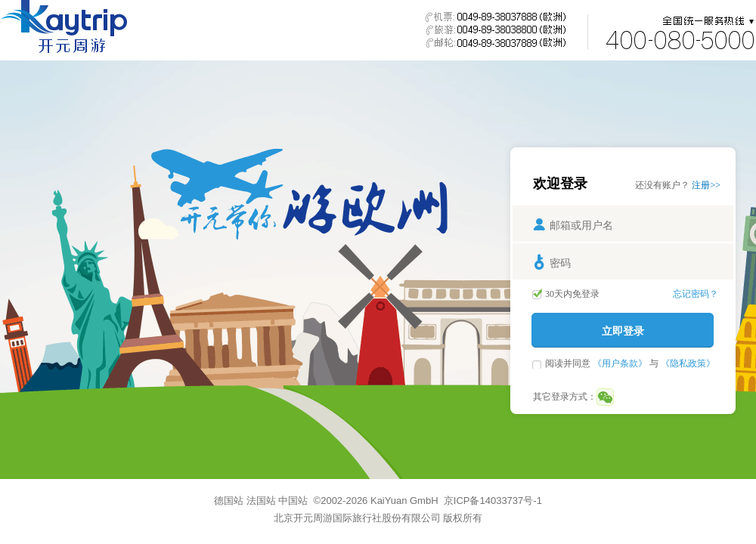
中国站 (293, 501)
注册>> (706, 185)
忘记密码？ (696, 294)
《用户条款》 (620, 363)
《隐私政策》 (688, 363)
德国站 (229, 501)
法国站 (261, 501)
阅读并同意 (569, 363)
